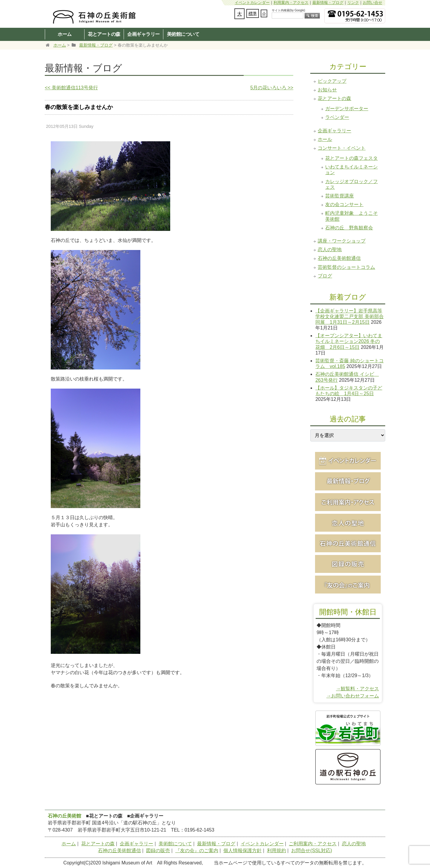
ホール (325, 139)
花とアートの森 (104, 34)
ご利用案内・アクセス (313, 844)
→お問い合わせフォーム (353, 696)
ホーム (65, 34)
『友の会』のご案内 (197, 851)
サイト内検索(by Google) (288, 10)
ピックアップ (332, 81)
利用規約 (277, 851)
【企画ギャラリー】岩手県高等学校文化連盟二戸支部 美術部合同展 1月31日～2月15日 (349, 316)
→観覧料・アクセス (357, 689)
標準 (253, 13)
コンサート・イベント (342, 148)
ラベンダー (337, 117)
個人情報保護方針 (242, 851)
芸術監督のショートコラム (346, 267)
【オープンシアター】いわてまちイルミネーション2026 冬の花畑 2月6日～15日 (349, 341)
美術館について (183, 34)
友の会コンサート (344, 204)
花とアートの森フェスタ (351, 158)
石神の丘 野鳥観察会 (349, 228)
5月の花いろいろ (272, 88)
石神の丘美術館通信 (339, 258)
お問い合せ (373, 3)
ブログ (325, 276)
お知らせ (327, 90)
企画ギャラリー (143, 34)
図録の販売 (158, 851)
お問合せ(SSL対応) (312, 851)
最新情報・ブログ (328, 3)
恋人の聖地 (330, 250)
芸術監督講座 (340, 196)
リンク (353, 3)
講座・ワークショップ (342, 241)
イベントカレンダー (252, 3)
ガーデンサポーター (347, 109)
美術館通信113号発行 (71, 88)
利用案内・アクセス (291, 3)
